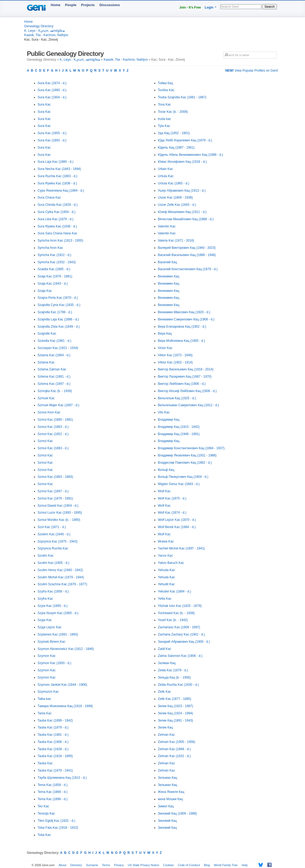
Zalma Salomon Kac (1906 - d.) (180, 656)
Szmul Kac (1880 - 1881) (55, 420)
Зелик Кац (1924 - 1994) (176, 713)
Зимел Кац (166, 806)
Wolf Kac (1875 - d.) (172, 498)
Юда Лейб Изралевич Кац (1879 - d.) (185, 140)
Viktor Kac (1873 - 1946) (175, 355)
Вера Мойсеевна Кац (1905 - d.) (182, 341)
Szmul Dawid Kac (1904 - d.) (58, 506)
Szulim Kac (46, 556)
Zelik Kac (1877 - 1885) (175, 699)
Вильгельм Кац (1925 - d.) (177, 398)
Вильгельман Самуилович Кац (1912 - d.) (189, 405)
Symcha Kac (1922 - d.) (55, 255)
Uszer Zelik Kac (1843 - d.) (177, 205)
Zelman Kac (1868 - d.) (174, 749)
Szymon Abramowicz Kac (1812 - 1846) (66, 649)
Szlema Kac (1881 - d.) (54, 377)
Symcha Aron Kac (50, 248)
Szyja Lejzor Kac (50, 627)
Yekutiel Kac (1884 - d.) (175, 591)
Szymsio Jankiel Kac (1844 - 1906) (62, 685)
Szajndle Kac (47, 334)
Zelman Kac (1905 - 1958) (177, 742)
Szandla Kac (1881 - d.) (55, 341)
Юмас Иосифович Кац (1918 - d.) (182, 162)
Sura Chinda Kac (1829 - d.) (58, 205)
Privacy (119, 865)
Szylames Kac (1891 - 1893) (58, 634)
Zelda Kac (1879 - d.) (173, 670)
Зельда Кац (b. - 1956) (174, 677)
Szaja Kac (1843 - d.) (53, 284)
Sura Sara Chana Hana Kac (58, 233)
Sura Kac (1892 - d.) (52, 140)
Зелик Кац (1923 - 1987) (176, 706)
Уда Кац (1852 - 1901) (174, 133)
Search (269, 7)
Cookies (168, 865)
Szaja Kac (45, 291)
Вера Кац (165, 334)
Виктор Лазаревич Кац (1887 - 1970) (185, 377)
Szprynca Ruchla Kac (53, 548)
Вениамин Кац (169, 276)
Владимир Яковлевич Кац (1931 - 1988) (187, 455)
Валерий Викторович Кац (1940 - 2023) (187, 248)
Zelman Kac (167, 735)
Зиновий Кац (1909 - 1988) (177, 813)
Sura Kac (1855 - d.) (52, 133)
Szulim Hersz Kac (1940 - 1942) (60, 570)
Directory (76, 865)
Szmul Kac (45, 441)
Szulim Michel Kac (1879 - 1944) (61, 577)
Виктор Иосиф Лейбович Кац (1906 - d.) (187, 391)
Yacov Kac (165, 556)
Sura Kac (44, 104)
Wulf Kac (164, 534)
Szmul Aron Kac (49, 412)
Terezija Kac (46, 813)
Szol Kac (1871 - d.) (52, 527)
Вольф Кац (166, 470)
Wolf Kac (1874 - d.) (172, 513)
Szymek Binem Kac (52, 642)
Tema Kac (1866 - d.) (53, 792)
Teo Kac (43, 806)
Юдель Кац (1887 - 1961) (176, 148)
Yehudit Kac (167, 584)
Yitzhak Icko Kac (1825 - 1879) (180, 606)
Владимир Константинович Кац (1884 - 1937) (191, 448)
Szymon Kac (47, 656)
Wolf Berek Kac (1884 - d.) (177, 527)
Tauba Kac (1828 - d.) (53, 749)
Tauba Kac (45, 763)
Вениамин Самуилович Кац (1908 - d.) (186, 319)
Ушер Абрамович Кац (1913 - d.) (182, 191)
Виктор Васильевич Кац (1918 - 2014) (186, 369)
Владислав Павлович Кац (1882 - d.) (185, 463)
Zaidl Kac (165, 649)
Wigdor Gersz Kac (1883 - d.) (179, 484)
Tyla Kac (164, 126)
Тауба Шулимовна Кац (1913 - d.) (62, 778)
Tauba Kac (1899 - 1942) (55, 720)
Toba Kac (44, 835)
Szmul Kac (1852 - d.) (53, 434)
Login (209, 7)
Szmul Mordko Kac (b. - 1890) (59, 520)
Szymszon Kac (48, 692)
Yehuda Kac (167, 570)
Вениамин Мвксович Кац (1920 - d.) (184, 312)
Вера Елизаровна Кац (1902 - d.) (182, 327)
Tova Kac (165, 104)
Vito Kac (164, 412)
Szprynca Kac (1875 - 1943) (58, 541)
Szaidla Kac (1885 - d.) (54, 269)
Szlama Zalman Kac (52, 369)
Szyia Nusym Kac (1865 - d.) (58, 613)
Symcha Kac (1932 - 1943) (57, 262)
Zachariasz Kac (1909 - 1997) (179, 627)
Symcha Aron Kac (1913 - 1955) (61, 241)
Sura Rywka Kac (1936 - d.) (57, 226)
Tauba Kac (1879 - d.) (53, 727)
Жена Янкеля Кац (171, 792)
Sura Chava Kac (49, 197)
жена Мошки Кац (171, 799)
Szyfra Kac (45, 599)
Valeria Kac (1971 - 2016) (176, 241)
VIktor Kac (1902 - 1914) (175, 362)
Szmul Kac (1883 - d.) (53, 448)
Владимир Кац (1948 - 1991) (179, 434)
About (62, 865)
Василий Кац (168, 262)
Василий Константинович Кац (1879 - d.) (188, 269)
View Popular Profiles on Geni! (252, 71)
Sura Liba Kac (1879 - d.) (56, 219)
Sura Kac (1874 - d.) (52, 83)
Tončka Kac (166, 90)
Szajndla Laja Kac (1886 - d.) (58, 319)
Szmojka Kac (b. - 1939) (55, 391)
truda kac (165, 119)
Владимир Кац (169, 420)
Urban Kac (166, 169)
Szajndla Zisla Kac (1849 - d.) (59, 327)
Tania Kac (45, 713)
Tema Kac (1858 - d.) (53, 785)
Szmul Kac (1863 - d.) (53, 427)
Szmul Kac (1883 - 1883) (55, 477)
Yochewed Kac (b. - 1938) (176, 613)
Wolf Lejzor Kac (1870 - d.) (177, 520)
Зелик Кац (165, 727)
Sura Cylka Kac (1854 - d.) (57, 212)
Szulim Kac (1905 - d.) (54, 563)
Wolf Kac (164, 491)
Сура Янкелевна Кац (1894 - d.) (61, 191)
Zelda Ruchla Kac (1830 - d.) (178, 685)
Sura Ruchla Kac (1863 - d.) (58, 176)
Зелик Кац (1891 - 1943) (176, 720)
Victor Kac (165, 348)
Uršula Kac (166, 176)
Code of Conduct (189, 865)
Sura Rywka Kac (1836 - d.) (57, 183)
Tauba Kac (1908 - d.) (53, 742)
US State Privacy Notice (143, 865)
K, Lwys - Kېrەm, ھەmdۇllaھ (45, 31)
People (71, 5)
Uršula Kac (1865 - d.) (174, 183)
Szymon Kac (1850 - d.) (55, 663)
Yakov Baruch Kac (171, 563)
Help (245, 865)
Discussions (110, 5)
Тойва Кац (166, 83)
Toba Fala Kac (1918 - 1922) (58, 828)
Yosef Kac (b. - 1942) (173, 620)
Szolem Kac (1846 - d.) (54, 534)
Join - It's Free (190, 7)
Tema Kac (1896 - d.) (53, 799)
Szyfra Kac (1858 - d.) (53, 591)
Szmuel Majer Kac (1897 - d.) (59, 405)
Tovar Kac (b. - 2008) (173, 112)
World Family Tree (226, 865)
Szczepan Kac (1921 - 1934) (58, 348)
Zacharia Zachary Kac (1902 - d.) (182, 634)
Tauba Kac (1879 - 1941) (55, 770)
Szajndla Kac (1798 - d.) (55, 312)
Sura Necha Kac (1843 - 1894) (59, 169)
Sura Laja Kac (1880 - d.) (56, 162)
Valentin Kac (167, 226)
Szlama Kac (46, 362)
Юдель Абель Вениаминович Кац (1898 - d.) (191, 155)
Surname (92, 865)
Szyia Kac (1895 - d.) (53, 606)
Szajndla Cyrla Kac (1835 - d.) (59, 305)
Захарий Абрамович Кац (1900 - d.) (184, 642)
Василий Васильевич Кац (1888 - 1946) (187, 255)
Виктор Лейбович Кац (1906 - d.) (182, 384)
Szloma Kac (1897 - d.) (54, 384)
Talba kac (45, 699)
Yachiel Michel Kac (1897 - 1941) (182, 548)
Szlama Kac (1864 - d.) (54, 355)
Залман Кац (167, 663)
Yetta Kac (165, 599)
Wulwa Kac (166, 541)
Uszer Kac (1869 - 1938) (175, 197)
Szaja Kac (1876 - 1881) (55, 276)
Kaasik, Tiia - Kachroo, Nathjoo (46, 35)
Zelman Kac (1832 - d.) (174, 756)
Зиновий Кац (167, 821)
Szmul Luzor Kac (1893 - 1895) (60, 513)
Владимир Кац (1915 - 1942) (179, 427)
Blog (207, 865)
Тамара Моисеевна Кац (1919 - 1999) (65, 706)
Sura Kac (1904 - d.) (52, 97)
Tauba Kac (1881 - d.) (53, 735)
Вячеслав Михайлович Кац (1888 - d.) (186, 219)
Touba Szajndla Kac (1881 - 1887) (182, 97)
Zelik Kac (165, 692)
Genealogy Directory (39, 26)
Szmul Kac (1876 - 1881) (55, 498)
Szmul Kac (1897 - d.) (53, 491)
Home (56, 5)
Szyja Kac (45, 620)
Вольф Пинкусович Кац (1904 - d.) (183, 477)
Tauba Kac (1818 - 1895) (55, 756)
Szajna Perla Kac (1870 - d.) (58, 298)
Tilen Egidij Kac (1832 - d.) (57, 821)
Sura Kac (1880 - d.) (52, 90)
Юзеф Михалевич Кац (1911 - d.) (182, 212)
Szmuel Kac (46, 398)
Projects (88, 5)
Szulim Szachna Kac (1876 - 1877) (62, 584)
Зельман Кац (168, 778)
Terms (106, 865)
